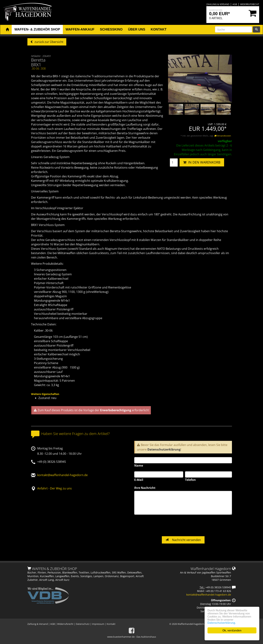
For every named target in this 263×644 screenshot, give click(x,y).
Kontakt (111, 624)
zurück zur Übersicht (49, 42)
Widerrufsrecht (250, 4)
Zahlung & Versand (218, 4)
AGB (235, 4)
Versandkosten (223, 136)
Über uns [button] (137, 29)
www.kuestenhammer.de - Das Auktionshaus (132, 637)
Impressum (98, 624)
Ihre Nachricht (145, 488)
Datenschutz (83, 624)
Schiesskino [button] (111, 29)
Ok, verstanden (232, 630)
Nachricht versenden (183, 540)
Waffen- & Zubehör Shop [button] (37, 29)
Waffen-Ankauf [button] (80, 29)
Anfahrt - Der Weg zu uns (55, 488)
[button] (7, 30)
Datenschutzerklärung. (222, 623)
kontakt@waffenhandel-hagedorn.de (62, 475)
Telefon (190, 480)
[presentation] (162, 525)
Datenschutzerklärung (164, 449)
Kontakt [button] (159, 29)
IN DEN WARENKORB (202, 162)
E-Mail (139, 480)
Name (139, 466)
